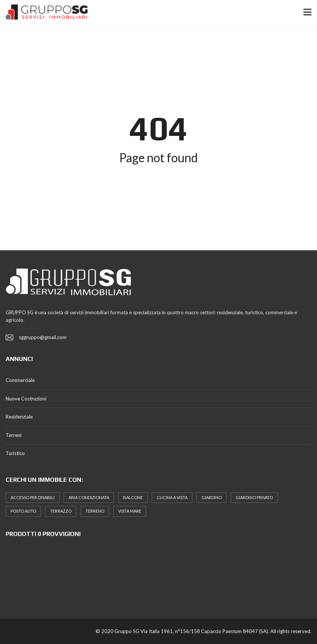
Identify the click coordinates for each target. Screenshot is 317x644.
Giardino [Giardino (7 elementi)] (212, 497)
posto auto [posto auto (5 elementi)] (23, 511)
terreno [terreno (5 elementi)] (95, 511)
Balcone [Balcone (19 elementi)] (133, 497)
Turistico (15, 453)
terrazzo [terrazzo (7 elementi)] (61, 511)
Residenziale (19, 417)
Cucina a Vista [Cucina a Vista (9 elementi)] (172, 497)
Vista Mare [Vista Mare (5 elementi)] (130, 511)
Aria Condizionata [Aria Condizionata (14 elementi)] (89, 497)
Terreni (14, 435)
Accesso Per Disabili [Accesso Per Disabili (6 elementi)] (33, 497)
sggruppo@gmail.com (43, 337)
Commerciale (20, 380)
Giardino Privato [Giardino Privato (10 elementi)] (254, 497)
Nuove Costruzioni (26, 399)
